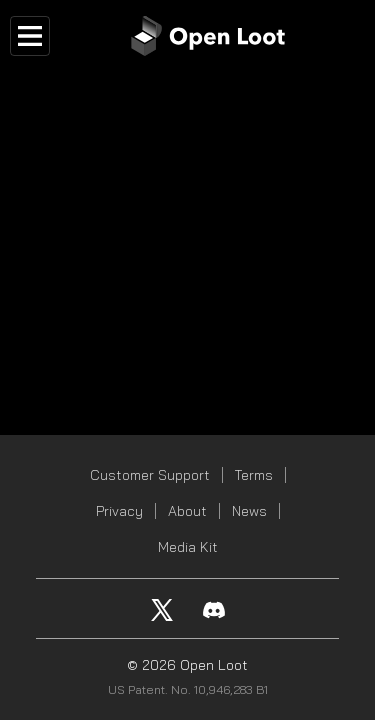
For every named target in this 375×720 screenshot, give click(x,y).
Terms (254, 475)
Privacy (119, 511)
